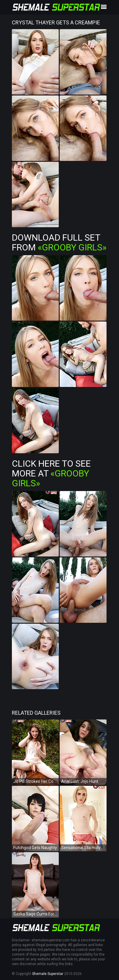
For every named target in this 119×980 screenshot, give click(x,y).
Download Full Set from (59, 242)
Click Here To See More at (51, 473)
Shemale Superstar (48, 974)
